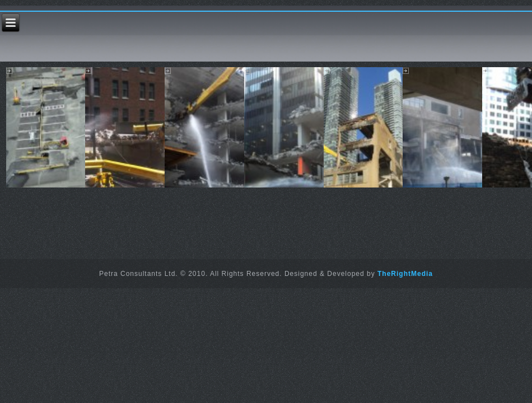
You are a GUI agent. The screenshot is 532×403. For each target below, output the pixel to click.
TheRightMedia (405, 274)
